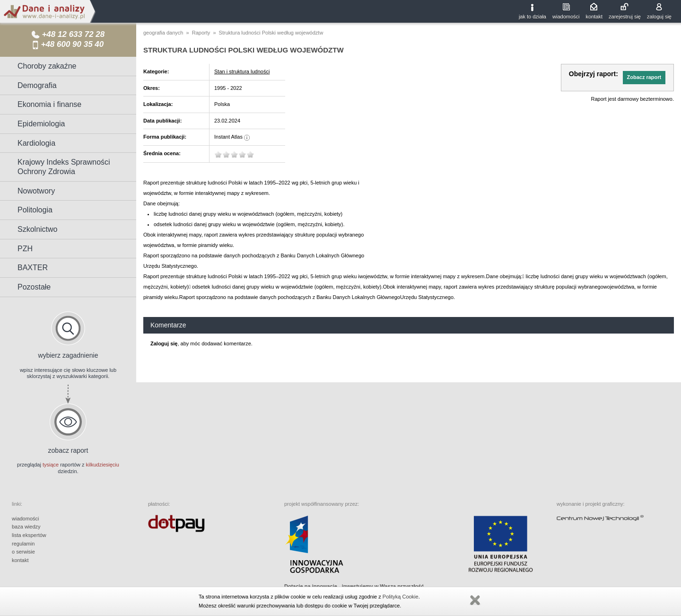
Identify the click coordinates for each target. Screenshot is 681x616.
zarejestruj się (625, 17)
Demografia (37, 85)
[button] (644, 78)
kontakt (594, 17)
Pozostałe (34, 287)
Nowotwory (36, 191)
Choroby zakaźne (47, 66)
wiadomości (566, 17)
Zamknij (475, 600)
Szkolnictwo (37, 229)
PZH (25, 249)
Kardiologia (36, 143)
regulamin (23, 544)
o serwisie (23, 552)
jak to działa (533, 17)
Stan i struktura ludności (242, 71)
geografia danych (163, 33)
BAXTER (33, 268)
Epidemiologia (41, 124)
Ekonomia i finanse (49, 104)
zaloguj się (659, 17)
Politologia (35, 210)
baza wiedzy (26, 527)
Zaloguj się (164, 343)
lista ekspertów (29, 535)
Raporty (201, 33)
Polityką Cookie (401, 597)
